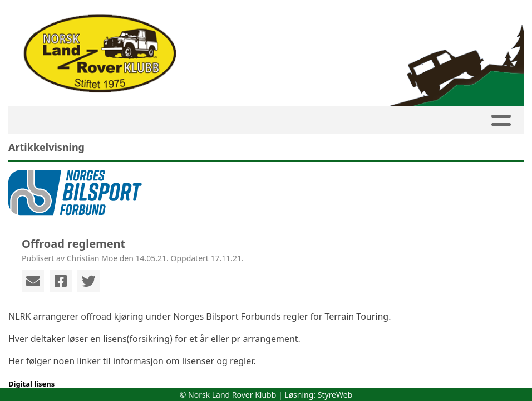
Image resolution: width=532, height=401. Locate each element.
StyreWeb (335, 395)
